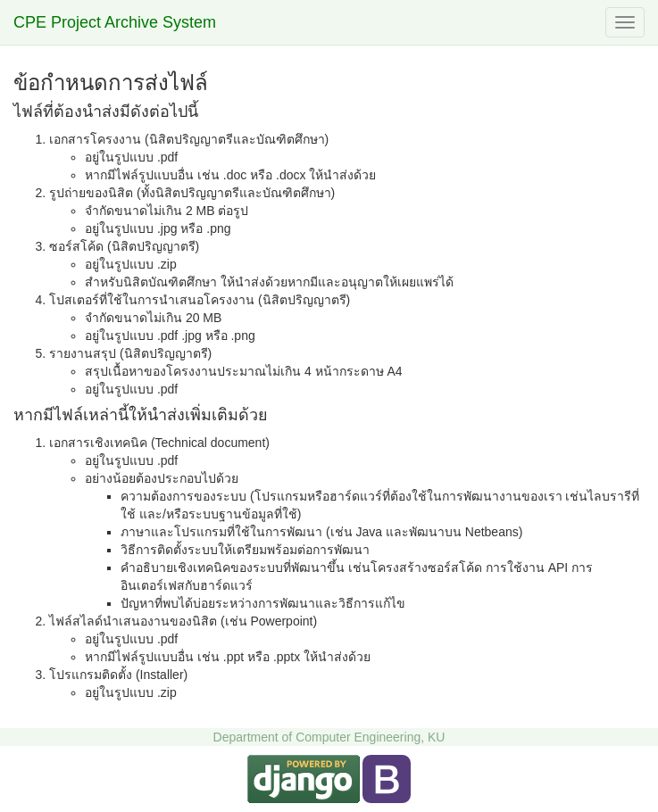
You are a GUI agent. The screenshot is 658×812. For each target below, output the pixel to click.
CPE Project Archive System (115, 22)
